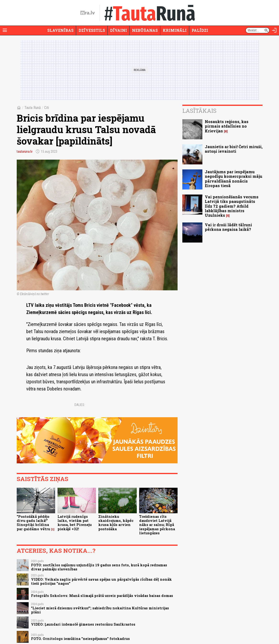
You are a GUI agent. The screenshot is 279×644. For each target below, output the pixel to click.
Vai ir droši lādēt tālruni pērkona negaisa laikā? (228, 227)
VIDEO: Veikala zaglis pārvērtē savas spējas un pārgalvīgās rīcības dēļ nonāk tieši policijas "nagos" (101, 581)
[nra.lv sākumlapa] (88, 13)
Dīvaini (118, 30)
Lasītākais (199, 111)
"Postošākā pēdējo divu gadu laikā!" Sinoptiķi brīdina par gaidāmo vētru (33, 523)
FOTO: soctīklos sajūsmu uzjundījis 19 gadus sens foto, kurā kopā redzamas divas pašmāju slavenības (99, 567)
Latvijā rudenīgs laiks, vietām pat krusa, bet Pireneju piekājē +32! (75, 523)
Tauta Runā (33, 108)
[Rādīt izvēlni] (5, 30)
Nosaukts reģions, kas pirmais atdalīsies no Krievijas (227, 126)
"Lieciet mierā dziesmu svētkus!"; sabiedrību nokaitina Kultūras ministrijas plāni (100, 610)
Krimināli (175, 30)
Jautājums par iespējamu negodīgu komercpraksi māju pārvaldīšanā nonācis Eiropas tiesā (234, 179)
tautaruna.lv (25, 152)
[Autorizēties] (274, 30)
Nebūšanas (145, 30)
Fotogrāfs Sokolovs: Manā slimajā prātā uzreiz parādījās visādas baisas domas (102, 596)
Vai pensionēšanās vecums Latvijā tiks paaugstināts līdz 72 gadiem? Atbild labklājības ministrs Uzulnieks (232, 206)
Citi (47, 108)
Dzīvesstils (92, 30)
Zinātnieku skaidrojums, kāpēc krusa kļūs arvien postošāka (116, 523)
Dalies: (80, 405)
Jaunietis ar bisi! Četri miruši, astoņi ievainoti (234, 149)
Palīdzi (200, 30)
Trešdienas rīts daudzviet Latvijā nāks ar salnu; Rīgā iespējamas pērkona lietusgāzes (157, 525)
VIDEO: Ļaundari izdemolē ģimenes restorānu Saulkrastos (83, 624)
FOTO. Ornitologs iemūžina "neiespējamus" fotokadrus (80, 639)
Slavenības (60, 30)
